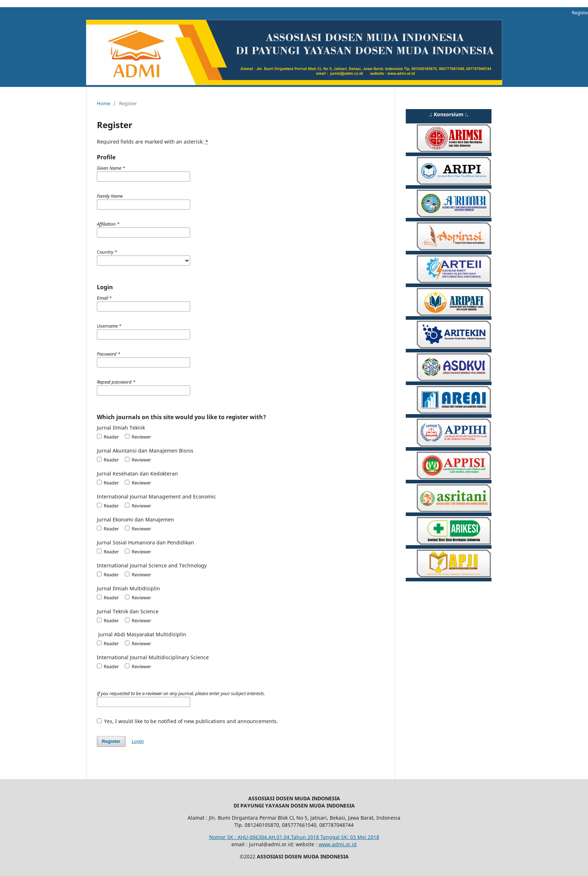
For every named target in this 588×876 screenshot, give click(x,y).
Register (111, 741)
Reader (108, 437)
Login (138, 741)
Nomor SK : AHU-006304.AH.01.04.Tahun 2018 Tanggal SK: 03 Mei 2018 (294, 837)
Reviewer (138, 437)
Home (104, 103)
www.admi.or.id (338, 844)
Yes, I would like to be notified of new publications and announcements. (188, 721)
